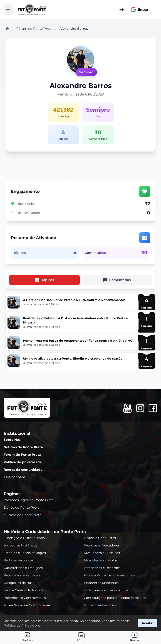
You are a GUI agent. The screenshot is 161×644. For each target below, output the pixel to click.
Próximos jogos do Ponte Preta (29, 500)
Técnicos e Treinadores (102, 545)
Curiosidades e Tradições (23, 568)
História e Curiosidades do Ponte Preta (45, 532)
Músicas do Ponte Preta (22, 515)
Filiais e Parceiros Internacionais (109, 575)
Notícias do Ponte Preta (23, 447)
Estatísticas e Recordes (102, 568)
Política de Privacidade (22, 625)
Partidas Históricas (19, 560)
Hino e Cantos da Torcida (23, 590)
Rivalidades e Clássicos (102, 553)
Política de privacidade (23, 462)
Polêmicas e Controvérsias (25, 598)
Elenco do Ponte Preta (21, 507)
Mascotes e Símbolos (101, 560)
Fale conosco (14, 477)
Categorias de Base (19, 583)
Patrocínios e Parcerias (22, 575)
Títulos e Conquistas (100, 538)
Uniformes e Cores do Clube (106, 590)
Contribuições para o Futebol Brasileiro (115, 598)
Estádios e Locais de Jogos (25, 553)
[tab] (44, 280)
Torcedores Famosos (100, 605)
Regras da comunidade (23, 470)
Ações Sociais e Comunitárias (27, 605)
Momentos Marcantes (101, 583)
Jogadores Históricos (20, 545)
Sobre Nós (12, 440)
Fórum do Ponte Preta (34, 29)
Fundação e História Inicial (25, 538)
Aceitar (148, 623)
